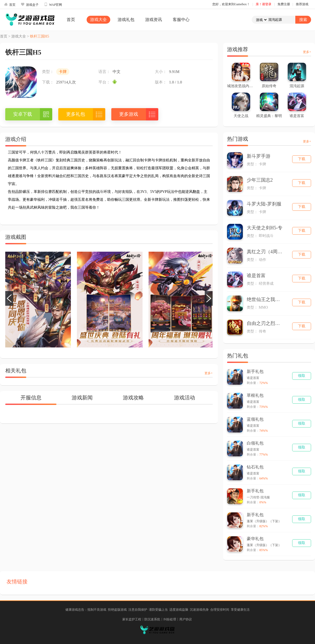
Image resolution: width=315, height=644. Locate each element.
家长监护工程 (132, 619)
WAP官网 (53, 4)
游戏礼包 (126, 20)
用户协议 (186, 619)
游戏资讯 (154, 20)
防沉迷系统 (152, 619)
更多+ (209, 373)
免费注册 (284, 4)
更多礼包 (76, 114)
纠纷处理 (170, 619)
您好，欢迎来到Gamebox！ (231, 4)
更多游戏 (129, 114)
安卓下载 (23, 114)
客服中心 (181, 20)
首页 (10, 4)
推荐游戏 (302, 4)
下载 (302, 159)
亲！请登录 (264, 4)
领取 (302, 376)
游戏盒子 (30, 4)
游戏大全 (98, 20)
